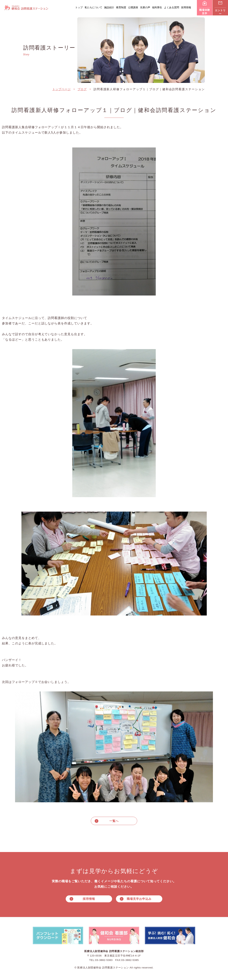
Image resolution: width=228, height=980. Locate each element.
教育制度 (121, 7)
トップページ (62, 89)
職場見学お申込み (139, 899)
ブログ (82, 89)
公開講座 (133, 7)
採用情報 (186, 7)
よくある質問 (172, 7)
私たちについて (93, 7)
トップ (79, 7)
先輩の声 (145, 7)
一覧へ (114, 821)
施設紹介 (109, 7)
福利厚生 (157, 7)
